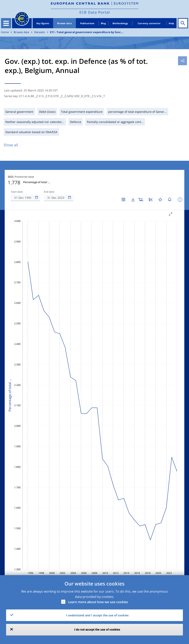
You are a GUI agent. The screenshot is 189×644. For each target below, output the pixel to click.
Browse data (64, 23)
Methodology (120, 23)
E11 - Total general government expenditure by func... (87, 32)
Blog (103, 23)
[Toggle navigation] (6, 23)
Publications (87, 23)
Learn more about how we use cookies (98, 602)
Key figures (43, 23)
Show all (11, 145)
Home (5, 32)
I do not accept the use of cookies (97, 630)
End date (49, 192)
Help (171, 23)
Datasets (40, 32)
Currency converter (149, 23)
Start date (17, 192)
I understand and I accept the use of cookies (97, 615)
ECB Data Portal (95, 12)
